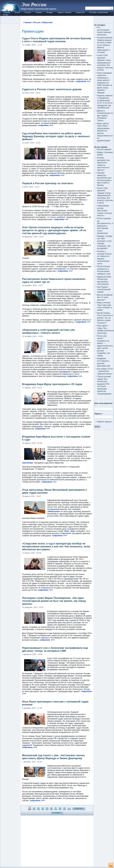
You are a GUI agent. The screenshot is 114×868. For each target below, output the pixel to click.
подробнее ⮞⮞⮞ (83, 81)
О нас (6, 15)
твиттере (28, 463)
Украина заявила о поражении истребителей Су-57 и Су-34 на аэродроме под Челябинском (105, 102)
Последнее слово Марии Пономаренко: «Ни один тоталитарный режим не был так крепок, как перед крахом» (54, 601)
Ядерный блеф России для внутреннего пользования (104, 280)
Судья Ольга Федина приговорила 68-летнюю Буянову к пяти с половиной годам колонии (57, 40)
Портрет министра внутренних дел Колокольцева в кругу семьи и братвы (104, 179)
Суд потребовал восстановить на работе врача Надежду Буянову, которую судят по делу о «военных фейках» (56, 136)
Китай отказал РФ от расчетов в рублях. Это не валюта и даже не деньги (105, 318)
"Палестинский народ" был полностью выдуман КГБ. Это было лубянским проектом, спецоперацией (104, 385)
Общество (47, 22)
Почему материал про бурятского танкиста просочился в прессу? (103, 164)
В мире (50, 12)
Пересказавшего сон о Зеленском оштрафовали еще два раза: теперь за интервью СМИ (55, 649)
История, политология (99, 12)
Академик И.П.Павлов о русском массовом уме (104, 362)
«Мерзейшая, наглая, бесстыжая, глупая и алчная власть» (105, 211)
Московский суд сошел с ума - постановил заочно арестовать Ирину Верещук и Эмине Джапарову (53, 757)
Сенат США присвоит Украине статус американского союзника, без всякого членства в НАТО (105, 63)
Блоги (17, 12)
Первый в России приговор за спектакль (48, 183)
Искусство (80, 12)
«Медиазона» (54, 511)
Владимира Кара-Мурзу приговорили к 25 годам (52, 384)
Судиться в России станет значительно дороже (52, 89)
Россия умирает (104, 149)
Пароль (98, 414)
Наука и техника (64, 12)
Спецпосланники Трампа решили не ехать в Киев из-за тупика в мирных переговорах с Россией (105, 45)
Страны (39, 12)
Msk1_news (70, 531)
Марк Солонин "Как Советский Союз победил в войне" (105, 306)
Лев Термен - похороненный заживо (104, 289)
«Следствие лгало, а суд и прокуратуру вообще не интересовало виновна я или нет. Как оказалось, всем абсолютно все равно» (56, 546)
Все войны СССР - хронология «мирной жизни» (105, 371)
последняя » (57, 812)
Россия (28, 12)
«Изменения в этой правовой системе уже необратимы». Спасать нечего (49, 331)
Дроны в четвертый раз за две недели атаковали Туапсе (105, 116)
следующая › (79, 808)
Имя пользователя (103, 405)
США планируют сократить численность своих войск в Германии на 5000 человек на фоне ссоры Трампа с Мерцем (105, 83)
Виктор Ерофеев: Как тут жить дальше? (105, 297)
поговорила (65, 372)
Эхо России (34, 4)
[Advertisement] (57, 841)
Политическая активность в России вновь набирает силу (104, 270)
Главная (7, 12)
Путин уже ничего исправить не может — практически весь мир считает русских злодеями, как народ (105, 346)
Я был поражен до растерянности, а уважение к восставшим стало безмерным (105, 226)
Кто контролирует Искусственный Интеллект (104, 31)
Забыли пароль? (105, 422)
